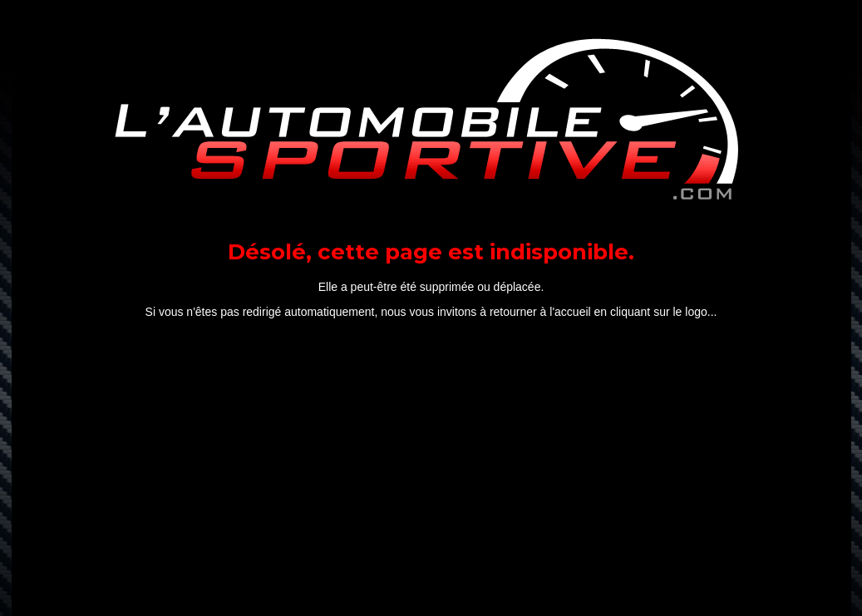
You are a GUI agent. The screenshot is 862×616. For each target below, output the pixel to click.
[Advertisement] (431, 471)
